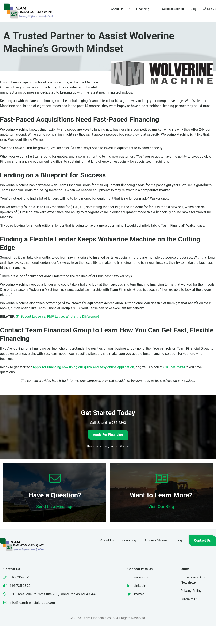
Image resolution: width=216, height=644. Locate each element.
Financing (98, 9)
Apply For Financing (108, 435)
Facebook (138, 577)
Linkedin (137, 586)
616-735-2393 (170, 9)
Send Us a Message (55, 507)
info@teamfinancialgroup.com (29, 603)
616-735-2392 (17, 586)
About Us (73, 9)
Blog (149, 9)
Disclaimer (188, 599)
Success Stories (128, 9)
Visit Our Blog (161, 507)
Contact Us (201, 9)
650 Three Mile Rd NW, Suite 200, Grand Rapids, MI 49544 (49, 594)
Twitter (136, 594)
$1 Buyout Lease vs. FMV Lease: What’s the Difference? (58, 317)
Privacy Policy (191, 591)
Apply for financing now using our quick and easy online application (83, 367)
